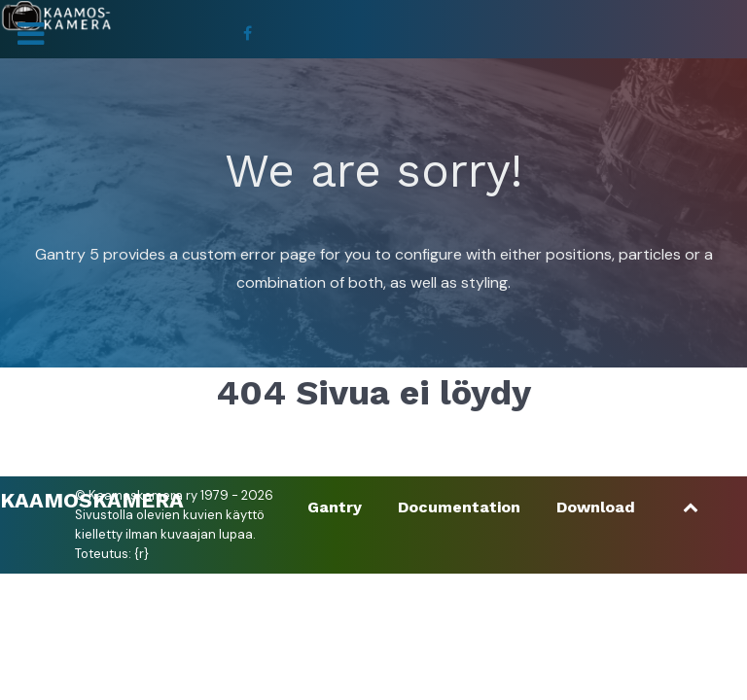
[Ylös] (691, 507)
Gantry (335, 507)
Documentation (459, 507)
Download (596, 507)
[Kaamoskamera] (56, 16)
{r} (142, 554)
